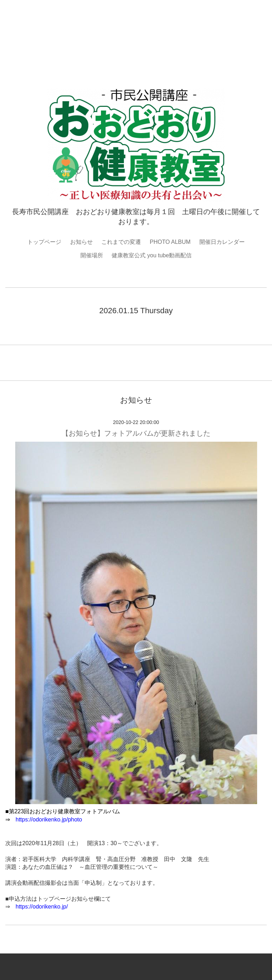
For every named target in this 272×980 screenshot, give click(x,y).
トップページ (44, 242)
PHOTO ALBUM (170, 242)
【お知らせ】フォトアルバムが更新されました (136, 433)
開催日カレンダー (222, 242)
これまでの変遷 (121, 242)
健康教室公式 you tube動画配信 (152, 255)
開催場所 (92, 255)
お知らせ (81, 242)
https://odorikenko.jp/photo (49, 819)
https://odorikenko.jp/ (42, 907)
